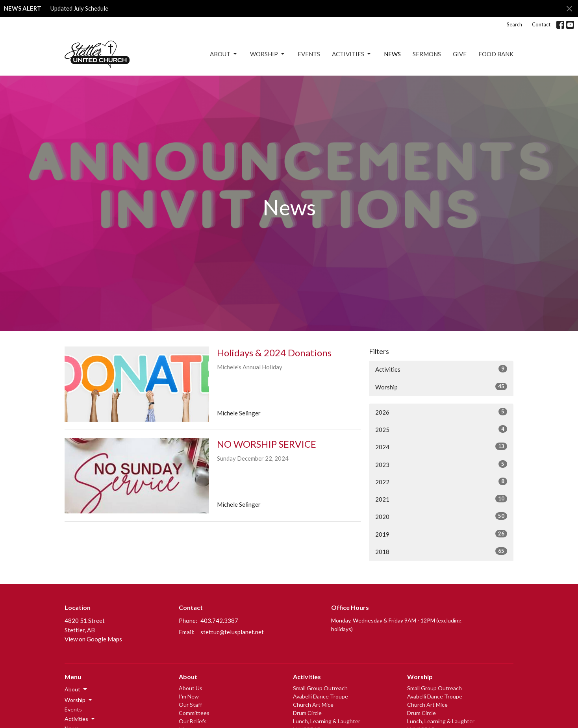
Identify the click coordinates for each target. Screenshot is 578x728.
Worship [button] (79, 700)
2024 (441, 446)
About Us (191, 688)
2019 (441, 534)
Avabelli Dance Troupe (320, 696)
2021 (441, 499)
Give (460, 54)
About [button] (76, 689)
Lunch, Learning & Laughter (327, 721)
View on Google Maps (93, 639)
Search (514, 24)
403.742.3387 (219, 621)
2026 (441, 412)
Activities (352, 54)
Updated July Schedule (79, 8)
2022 (441, 482)
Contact (541, 24)
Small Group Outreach (320, 688)
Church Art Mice (313, 705)
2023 (441, 464)
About (224, 54)
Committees (194, 713)
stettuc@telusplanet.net (232, 632)
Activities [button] (80, 719)
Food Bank (496, 54)
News (392, 54)
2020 (441, 516)
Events (309, 54)
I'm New (189, 696)
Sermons (427, 54)
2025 (441, 429)
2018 (441, 551)
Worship (268, 54)
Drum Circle (307, 713)
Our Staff (190, 705)
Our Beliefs (193, 721)
